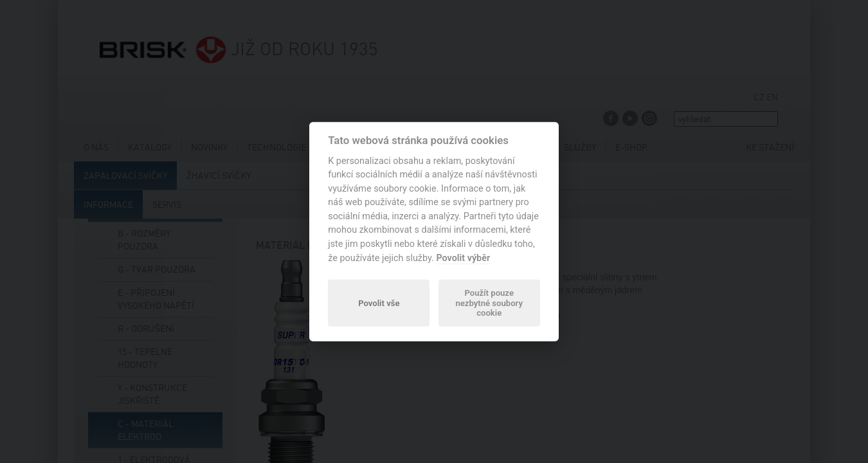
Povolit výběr (463, 258)
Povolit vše (379, 303)
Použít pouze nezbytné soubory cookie (489, 303)
